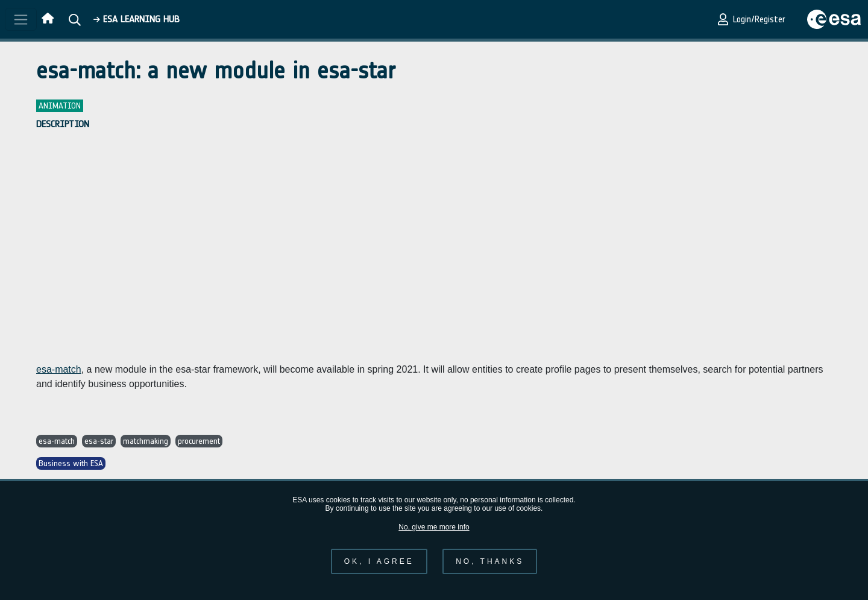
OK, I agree (379, 561)
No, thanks (490, 561)
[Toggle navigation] (21, 19)
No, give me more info (434, 527)
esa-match (59, 369)
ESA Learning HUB (137, 19)
